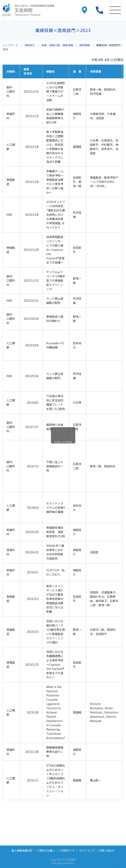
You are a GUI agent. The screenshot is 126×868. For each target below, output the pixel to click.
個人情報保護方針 (22, 850)
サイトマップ (87, 850)
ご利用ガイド (67, 850)
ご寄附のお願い (46, 850)
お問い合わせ (107, 850)
